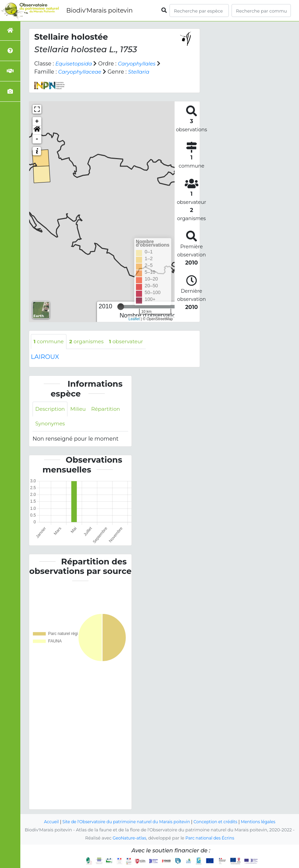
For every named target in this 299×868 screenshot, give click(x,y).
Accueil (45, 822)
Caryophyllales (140, 64)
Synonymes (51, 425)
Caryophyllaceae (81, 72)
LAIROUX (45, 358)
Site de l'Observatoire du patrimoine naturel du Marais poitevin (124, 822)
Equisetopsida (75, 64)
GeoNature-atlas (128, 838)
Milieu (81, 410)
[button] (37, 130)
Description (51, 410)
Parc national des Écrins (211, 838)
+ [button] (37, 121)
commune (50, 342)
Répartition (109, 410)
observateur (131, 342)
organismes (89, 342)
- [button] (37, 139)
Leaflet (134, 319)
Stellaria (142, 72)
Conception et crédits (219, 822)
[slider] (121, 307)
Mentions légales (264, 822)
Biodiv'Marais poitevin (99, 11)
